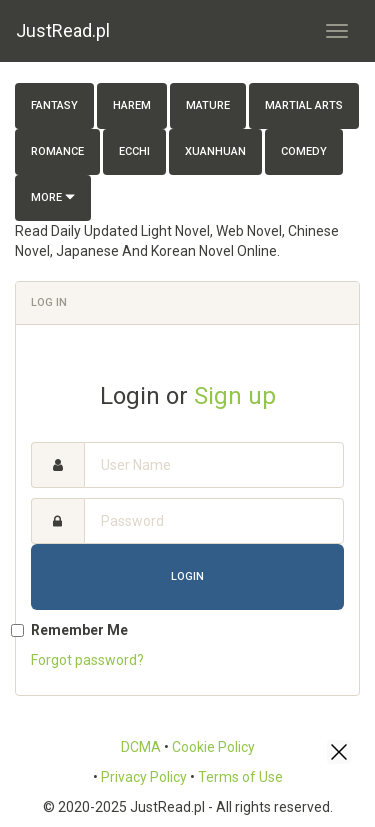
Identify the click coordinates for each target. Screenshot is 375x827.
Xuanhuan (215, 151)
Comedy (304, 151)
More (53, 197)
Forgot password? (87, 660)
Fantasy (54, 105)
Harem (132, 105)
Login (187, 576)
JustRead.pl (63, 30)
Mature (208, 105)
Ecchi (134, 151)
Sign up (235, 396)
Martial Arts (304, 105)
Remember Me (79, 630)
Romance (57, 151)
